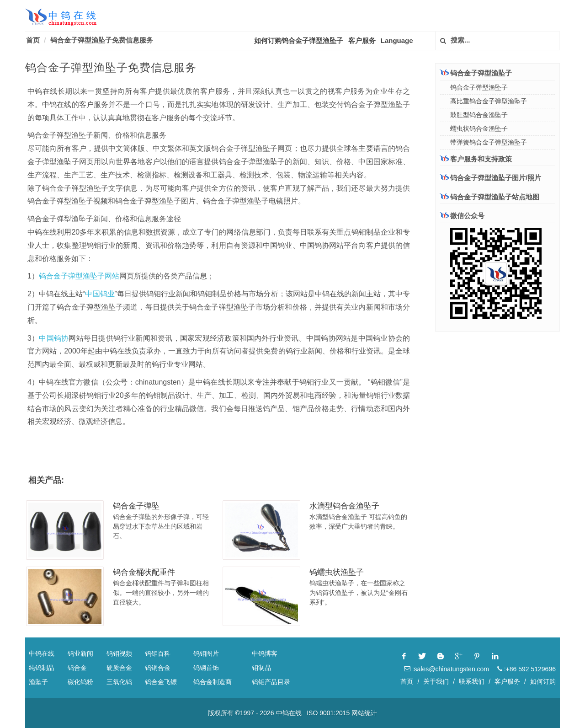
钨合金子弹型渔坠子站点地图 (490, 197)
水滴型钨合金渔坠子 (344, 506)
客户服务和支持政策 (476, 159)
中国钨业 (100, 294)
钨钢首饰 (206, 668)
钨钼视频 (119, 653)
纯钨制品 (42, 668)
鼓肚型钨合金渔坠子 (479, 115)
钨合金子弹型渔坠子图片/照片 (491, 178)
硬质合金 (119, 668)
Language (397, 40)
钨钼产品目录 (271, 682)
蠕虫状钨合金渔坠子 (479, 128)
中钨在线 (42, 653)
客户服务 (362, 40)
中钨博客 (265, 653)
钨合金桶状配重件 (144, 572)
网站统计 (364, 713)
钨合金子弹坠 (136, 506)
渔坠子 (38, 682)
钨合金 (77, 668)
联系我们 (472, 681)
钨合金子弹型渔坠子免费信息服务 (102, 40)
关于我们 (436, 681)
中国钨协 (54, 338)
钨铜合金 (158, 668)
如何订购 (543, 681)
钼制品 (261, 668)
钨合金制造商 (213, 682)
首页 (33, 40)
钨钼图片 (206, 653)
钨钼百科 (158, 653)
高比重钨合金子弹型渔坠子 (489, 101)
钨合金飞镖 (161, 682)
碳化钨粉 (80, 682)
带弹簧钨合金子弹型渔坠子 (489, 142)
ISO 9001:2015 (328, 713)
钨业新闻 (80, 653)
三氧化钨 (119, 682)
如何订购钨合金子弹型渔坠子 (299, 40)
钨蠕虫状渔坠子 (337, 572)
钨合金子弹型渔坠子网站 (79, 276)
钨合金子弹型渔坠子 (476, 73)
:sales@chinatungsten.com (447, 669)
